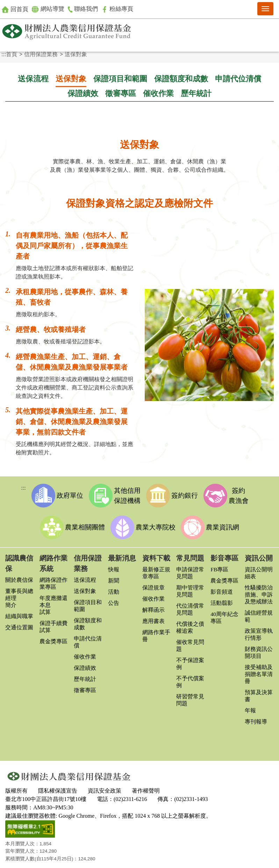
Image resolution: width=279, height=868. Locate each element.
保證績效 (83, 94)
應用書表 (153, 619)
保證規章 (153, 585)
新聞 (114, 578)
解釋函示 (153, 608)
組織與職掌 (19, 614)
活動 (114, 590)
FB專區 (220, 567)
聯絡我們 (86, 9)
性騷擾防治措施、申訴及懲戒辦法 (259, 592)
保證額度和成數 (181, 79)
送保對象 (76, 54)
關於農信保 (19, 578)
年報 (250, 708)
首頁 (12, 54)
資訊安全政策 (105, 787)
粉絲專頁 (122, 9)
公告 (114, 601)
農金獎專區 (53, 639)
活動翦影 (222, 601)
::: (4, 54)
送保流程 (33, 79)
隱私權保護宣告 (58, 787)
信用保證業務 (41, 54)
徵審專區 (121, 94)
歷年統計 (196, 94)
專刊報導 (256, 719)
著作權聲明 (146, 787)
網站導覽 (50, 9)
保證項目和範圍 (120, 79)
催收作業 (158, 94)
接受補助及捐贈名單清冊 (259, 672)
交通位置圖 (19, 625)
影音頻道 (222, 590)
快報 (114, 567)
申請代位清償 (238, 79)
